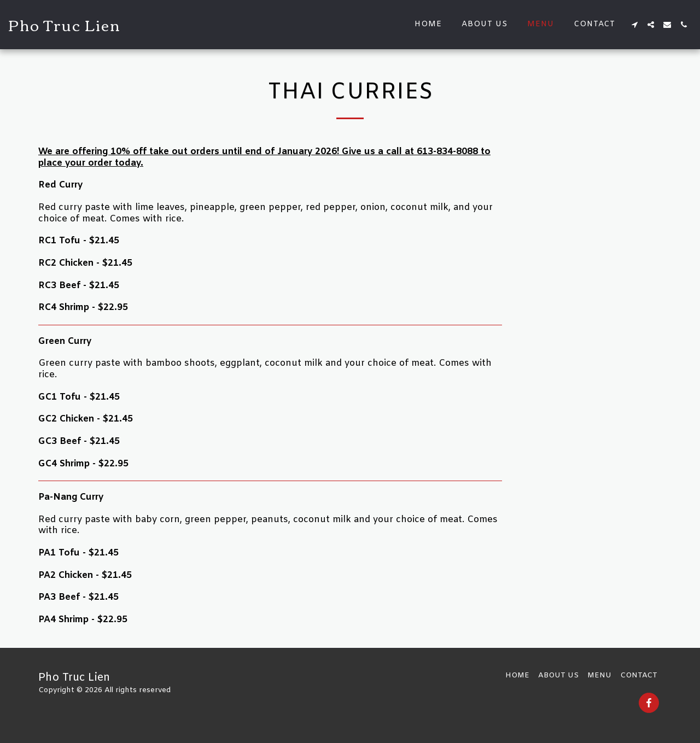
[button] (634, 25)
